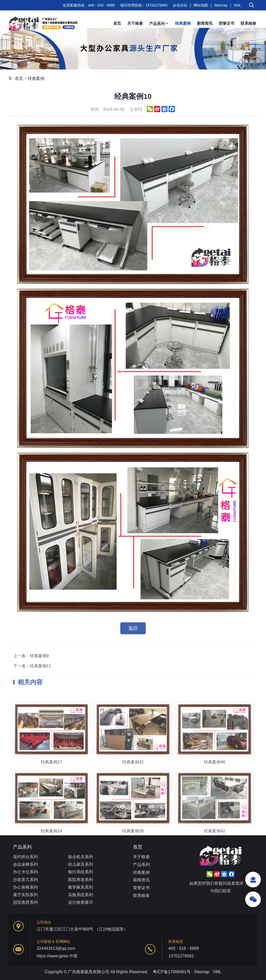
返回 (133, 633)
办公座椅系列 (25, 887)
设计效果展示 (81, 902)
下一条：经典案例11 (32, 677)
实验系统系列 (81, 895)
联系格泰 (248, 23)
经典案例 (183, 23)
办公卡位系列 (25, 872)
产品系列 (159, 24)
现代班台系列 (25, 857)
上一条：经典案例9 (31, 667)
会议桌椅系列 (25, 864)
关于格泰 (135, 23)
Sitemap (221, 5)
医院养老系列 (81, 880)
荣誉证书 (227, 23)
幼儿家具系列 (81, 864)
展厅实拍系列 (25, 895)
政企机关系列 (81, 857)
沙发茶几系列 (25, 880)
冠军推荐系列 (25, 902)
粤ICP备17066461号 (172, 972)
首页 (117, 23)
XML (237, 5)
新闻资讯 (205, 23)
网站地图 (201, 5)
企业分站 (180, 5)
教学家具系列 (81, 887)
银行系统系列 (81, 872)
